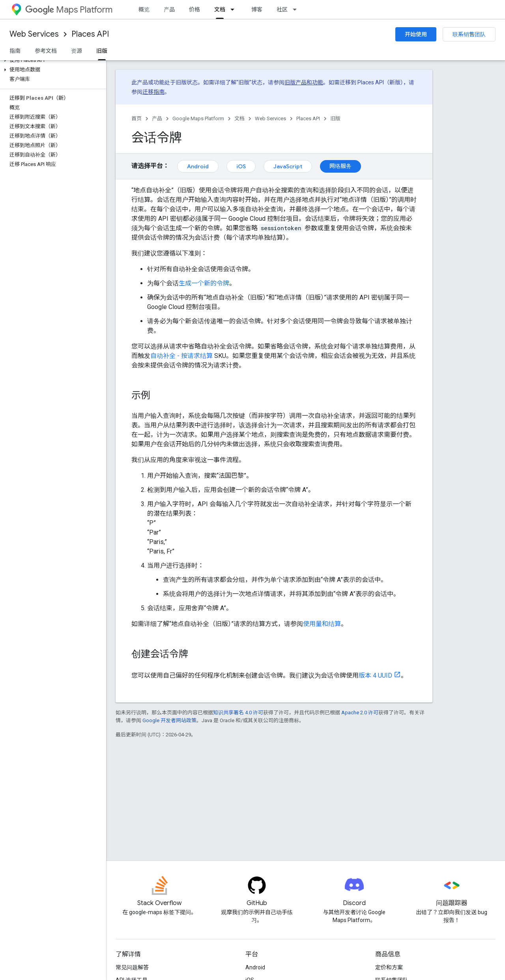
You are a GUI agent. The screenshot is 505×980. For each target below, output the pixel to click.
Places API (90, 34)
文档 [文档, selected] (220, 9)
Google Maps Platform (198, 118)
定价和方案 (389, 967)
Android (198, 166)
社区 (282, 9)
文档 (239, 118)
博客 (257, 9)
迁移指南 (153, 92)
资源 (77, 51)
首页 (137, 118)
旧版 (335, 118)
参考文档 (46, 51)
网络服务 (340, 166)
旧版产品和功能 (304, 82)
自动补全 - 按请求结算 (181, 356)
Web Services (34, 34)
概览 (144, 9)
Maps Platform (69, 10)
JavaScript (288, 166)
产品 (169, 9)
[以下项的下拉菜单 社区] (297, 9)
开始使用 (416, 34)
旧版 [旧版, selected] (102, 51)
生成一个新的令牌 (204, 283)
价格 (195, 9)
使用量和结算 (322, 624)
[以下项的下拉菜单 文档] (235, 9)
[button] (51, 60)
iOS (241, 166)
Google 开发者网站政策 (169, 720)
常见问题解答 (132, 967)
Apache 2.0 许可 (360, 713)
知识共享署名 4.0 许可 (238, 713)
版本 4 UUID (375, 675)
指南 (15, 51)
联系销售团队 (469, 34)
